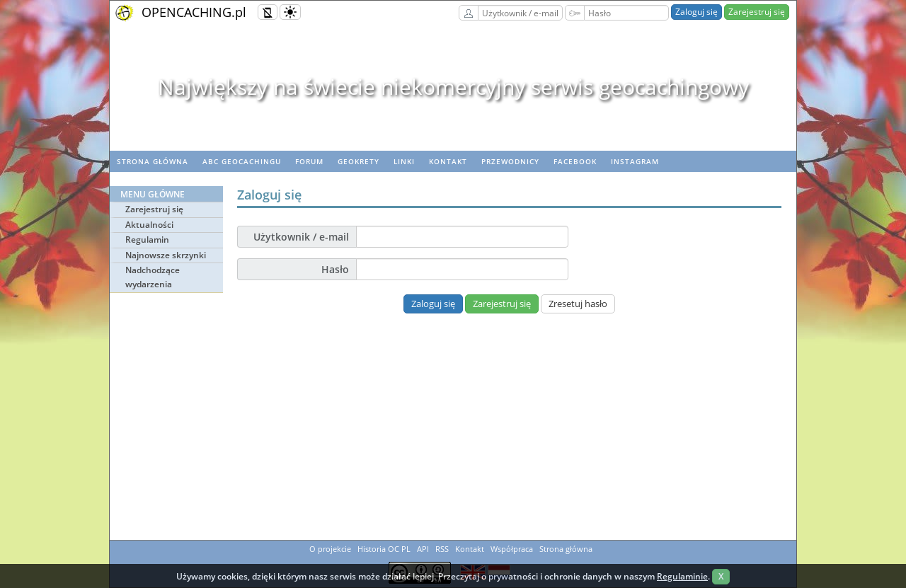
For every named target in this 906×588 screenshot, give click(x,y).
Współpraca (512, 549)
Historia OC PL (384, 549)
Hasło (335, 269)
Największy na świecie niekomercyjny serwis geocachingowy (453, 87)
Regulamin (147, 240)
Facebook (575, 161)
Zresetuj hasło (578, 304)
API (423, 549)
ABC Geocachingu (242, 161)
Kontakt (448, 161)
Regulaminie (682, 576)
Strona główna (153, 161)
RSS (442, 549)
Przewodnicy (510, 161)
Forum (309, 161)
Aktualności (149, 225)
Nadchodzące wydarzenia (153, 277)
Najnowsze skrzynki (166, 255)
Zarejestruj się (757, 12)
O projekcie (330, 549)
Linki (404, 161)
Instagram (635, 161)
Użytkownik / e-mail (301, 237)
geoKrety (359, 161)
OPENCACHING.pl (194, 12)
